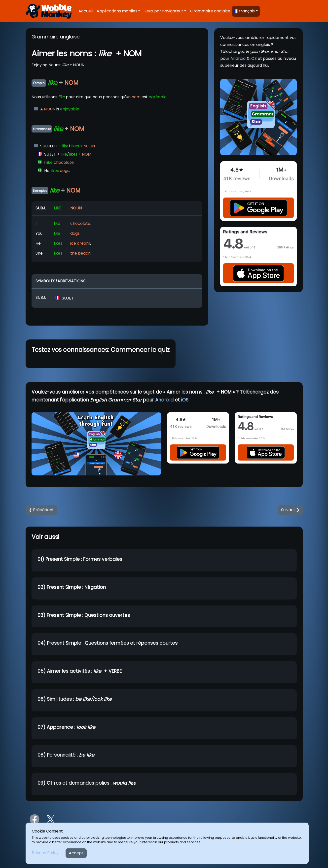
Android (238, 58)
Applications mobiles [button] (117, 11)
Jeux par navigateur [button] (164, 11)
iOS (254, 58)
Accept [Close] (76, 853)
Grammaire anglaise (210, 11)
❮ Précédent (41, 510)
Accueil (86, 11)
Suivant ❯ (290, 510)
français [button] (244, 11)
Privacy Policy (45, 853)
